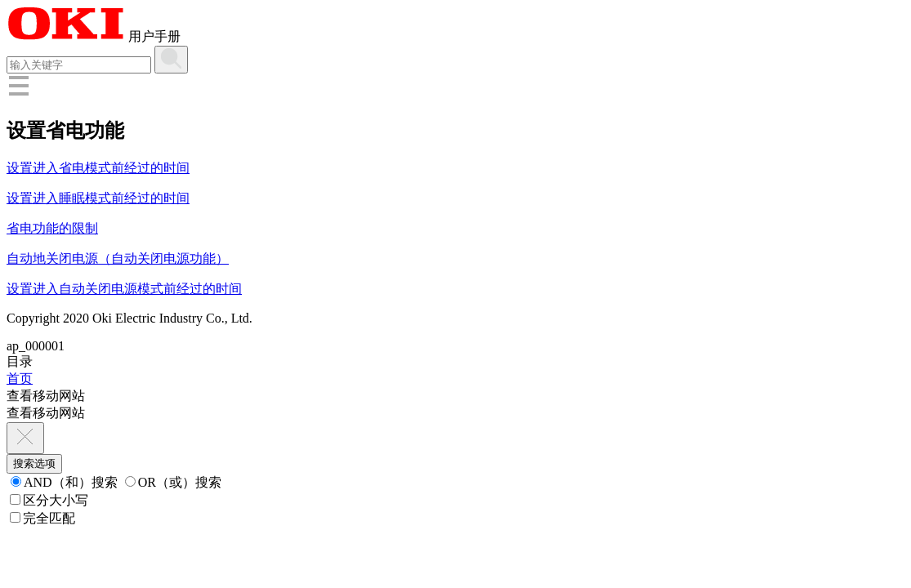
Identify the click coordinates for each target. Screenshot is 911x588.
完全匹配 (42, 518)
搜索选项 (34, 463)
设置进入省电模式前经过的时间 (98, 168)
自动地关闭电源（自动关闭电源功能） (118, 258)
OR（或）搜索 (173, 482)
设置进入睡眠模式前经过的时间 (98, 198)
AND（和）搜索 (64, 482)
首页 (20, 379)
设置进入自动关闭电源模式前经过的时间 (124, 289)
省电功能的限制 (52, 228)
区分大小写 (49, 500)
